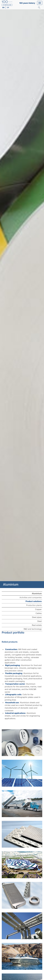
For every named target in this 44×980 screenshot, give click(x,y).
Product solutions (34, 601)
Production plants (34, 605)
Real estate (37, 625)
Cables (39, 613)
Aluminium (37, 593)
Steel (39, 621)
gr (8, 7)
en (4, 7)
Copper (38, 609)
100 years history (27, 3)
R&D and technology (33, 629)
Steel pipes (37, 617)
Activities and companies (31, 597)
